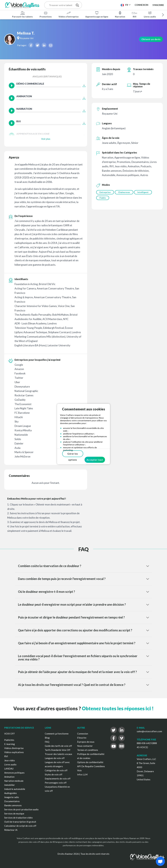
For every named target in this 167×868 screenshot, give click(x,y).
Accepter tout (95, 460)
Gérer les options (73, 455)
